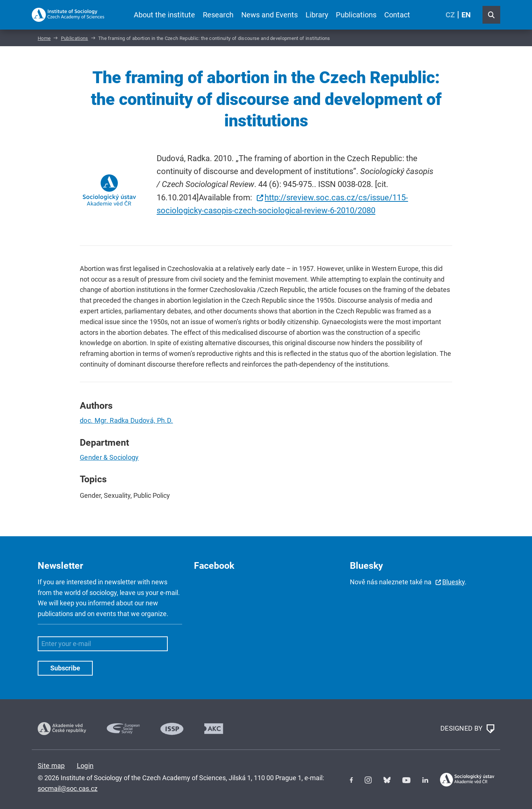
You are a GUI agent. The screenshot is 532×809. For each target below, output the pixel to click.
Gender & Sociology (109, 457)
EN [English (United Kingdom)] (466, 15)
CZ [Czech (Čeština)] (450, 15)
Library (317, 15)
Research (218, 15)
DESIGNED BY (467, 729)
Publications (356, 15)
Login (85, 766)
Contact (397, 15)
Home (44, 38)
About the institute (164, 15)
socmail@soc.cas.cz (68, 788)
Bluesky (453, 582)
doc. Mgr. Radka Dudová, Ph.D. (126, 420)
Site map (51, 766)
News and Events (270, 15)
